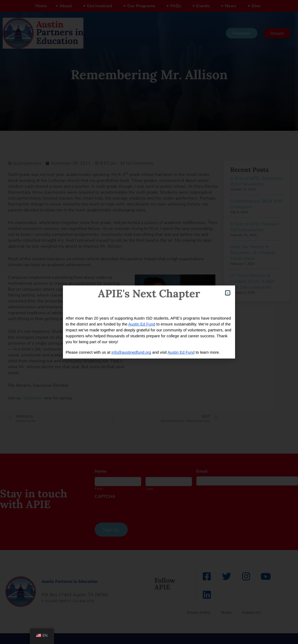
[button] (228, 293)
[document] (149, 322)
